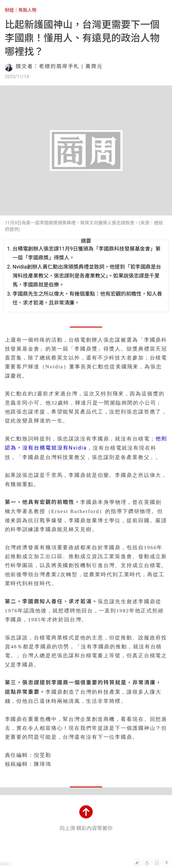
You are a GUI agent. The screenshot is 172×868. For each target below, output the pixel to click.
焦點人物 (27, 10)
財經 (9, 10)
